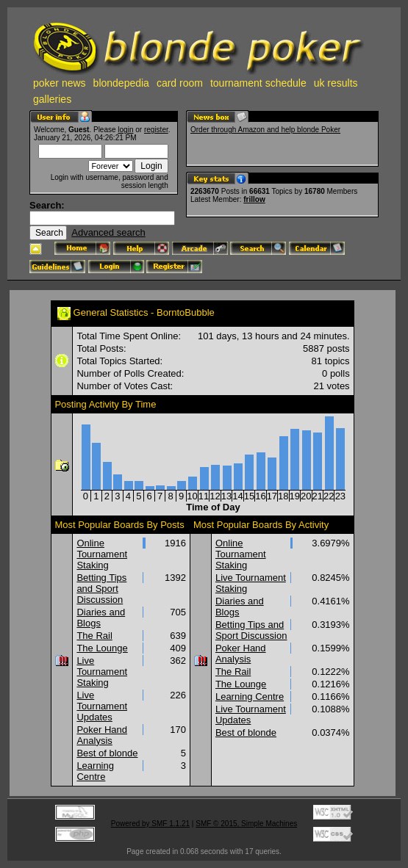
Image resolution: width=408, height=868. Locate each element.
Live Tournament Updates (102, 706)
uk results (336, 83)
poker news (60, 83)
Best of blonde (107, 753)
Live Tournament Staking (102, 672)
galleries (52, 99)
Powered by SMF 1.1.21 (150, 824)
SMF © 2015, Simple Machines (246, 824)
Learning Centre (95, 771)
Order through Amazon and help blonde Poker (265, 130)
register (156, 130)
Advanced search (108, 232)
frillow (254, 199)
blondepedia (121, 83)
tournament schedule (258, 83)
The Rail (94, 636)
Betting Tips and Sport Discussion (101, 589)
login (125, 130)
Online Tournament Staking (102, 554)
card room (180, 83)
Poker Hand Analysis (102, 735)
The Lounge (102, 648)
